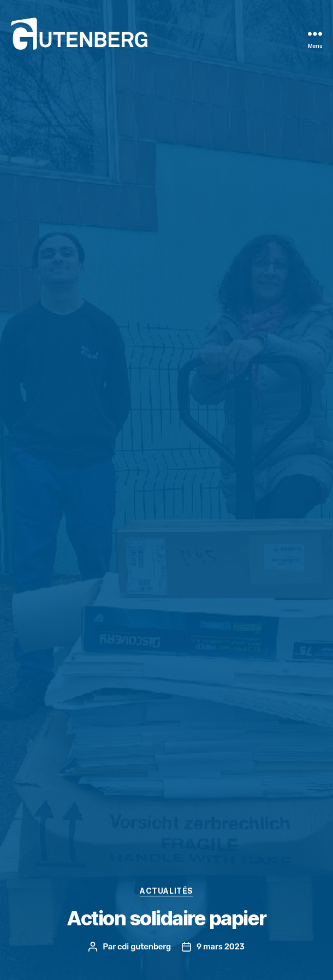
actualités (166, 891)
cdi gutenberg (144, 947)
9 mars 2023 (221, 947)
